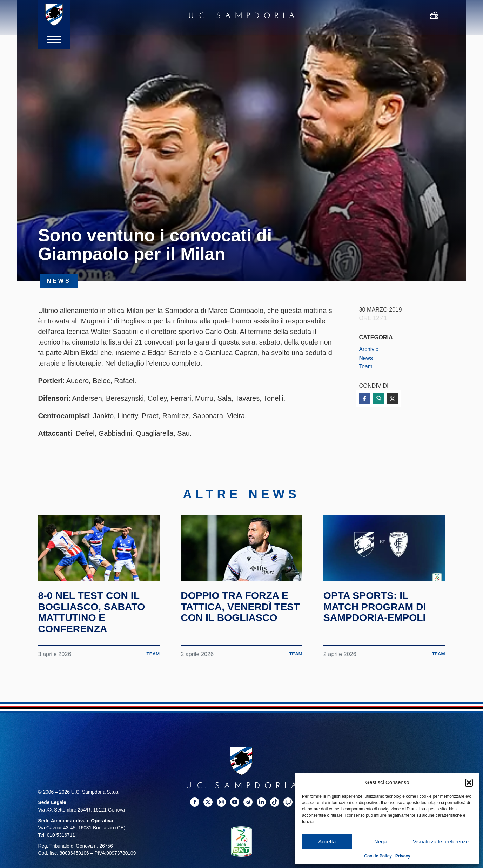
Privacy (403, 856)
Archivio (369, 349)
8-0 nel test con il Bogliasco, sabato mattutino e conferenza (95, 621)
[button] (469, 782)
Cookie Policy (378, 856)
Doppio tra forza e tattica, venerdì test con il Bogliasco (237, 621)
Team (366, 366)
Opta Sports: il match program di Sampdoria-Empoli (378, 616)
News (366, 358)
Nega (381, 842)
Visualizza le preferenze (441, 842)
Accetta (327, 842)
